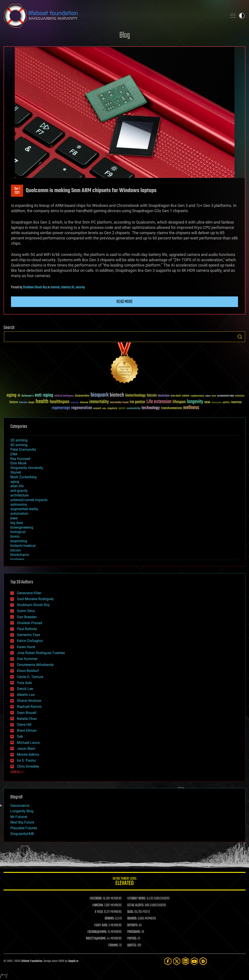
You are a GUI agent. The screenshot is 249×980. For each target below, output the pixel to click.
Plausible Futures (24, 828)
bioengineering (22, 527)
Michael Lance (28, 743)
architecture (19, 495)
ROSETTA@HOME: (96, 939)
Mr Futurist (19, 817)
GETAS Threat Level (124, 882)
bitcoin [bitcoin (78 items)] (152, 396)
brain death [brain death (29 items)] (176, 396)
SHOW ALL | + (17, 772)
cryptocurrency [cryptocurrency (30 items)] (197, 396)
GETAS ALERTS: (136, 905)
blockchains (20, 555)
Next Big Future (22, 822)
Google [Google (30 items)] (31, 403)
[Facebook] (168, 961)
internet (55, 287)
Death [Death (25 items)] (214, 396)
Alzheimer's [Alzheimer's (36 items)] (27, 396)
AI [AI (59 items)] (19, 396)
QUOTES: (132, 945)
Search (240, 337)
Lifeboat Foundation (31, 961)
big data (17, 523)
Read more (125, 302)
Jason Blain (26, 749)
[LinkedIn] (185, 961)
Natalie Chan (27, 719)
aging (15, 482)
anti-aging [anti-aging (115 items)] (44, 395)
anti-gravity (19, 491)
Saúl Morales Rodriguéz (35, 599)
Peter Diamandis (23, 450)
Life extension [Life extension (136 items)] (159, 402)
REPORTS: (133, 925)
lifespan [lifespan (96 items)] (179, 402)
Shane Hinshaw (29, 701)
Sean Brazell (27, 713)
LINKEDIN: (98, 905)
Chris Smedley (28, 766)
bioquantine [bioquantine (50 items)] (82, 396)
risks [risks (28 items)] (104, 408)
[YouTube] (194, 961)
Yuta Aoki (24, 683)
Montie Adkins (28, 755)
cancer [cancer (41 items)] (186, 396)
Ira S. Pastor (26, 760)
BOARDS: (132, 919)
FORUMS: (113, 945)
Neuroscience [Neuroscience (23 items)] (216, 403)
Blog (125, 36)
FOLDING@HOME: (97, 932)
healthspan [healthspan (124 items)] (60, 402)
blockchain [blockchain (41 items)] (164, 396)
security (80, 287)
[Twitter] (177, 961)
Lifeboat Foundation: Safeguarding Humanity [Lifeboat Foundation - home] (114, 16)
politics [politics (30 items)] (226, 403)
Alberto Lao (26, 695)
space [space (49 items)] (122, 408)
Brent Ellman (27, 731)
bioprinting (19, 541)
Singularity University (27, 468)
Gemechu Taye (28, 635)
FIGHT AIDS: (101, 925)
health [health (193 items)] (42, 402)
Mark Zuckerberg (23, 477)
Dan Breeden (27, 617)
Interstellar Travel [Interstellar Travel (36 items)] (119, 403)
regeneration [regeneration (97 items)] (82, 408)
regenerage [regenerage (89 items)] (61, 408)
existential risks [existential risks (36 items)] (226, 396)
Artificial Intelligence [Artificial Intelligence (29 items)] (64, 396)
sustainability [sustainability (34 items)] (134, 409)
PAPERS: (132, 939)
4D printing (19, 445)
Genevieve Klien (29, 593)
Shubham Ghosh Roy (35, 287)
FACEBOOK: (96, 899)
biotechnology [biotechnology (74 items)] (135, 396)
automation (19, 514)
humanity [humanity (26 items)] (75, 403)
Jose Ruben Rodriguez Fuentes (41, 653)
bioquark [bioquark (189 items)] (100, 395)
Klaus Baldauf (28, 671)
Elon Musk (18, 463)
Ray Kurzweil (20, 459)
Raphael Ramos (29, 707)
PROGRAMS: (134, 932)
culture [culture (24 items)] (208, 396)
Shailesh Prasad (30, 623)
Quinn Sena (26, 611)
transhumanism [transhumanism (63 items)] (171, 408)
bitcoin (16, 550)
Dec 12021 (17, 191)
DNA (14, 454)
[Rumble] (203, 961)
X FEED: (99, 912)
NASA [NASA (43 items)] (207, 403)
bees (14, 518)
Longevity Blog (22, 811)
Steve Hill (24, 725)
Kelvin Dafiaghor (30, 641)
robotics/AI (68, 287)
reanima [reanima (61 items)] (236, 402)
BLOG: (130, 912)
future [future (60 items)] (14, 402)
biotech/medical (23, 546)
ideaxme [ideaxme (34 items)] (84, 403)
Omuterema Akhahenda (35, 665)
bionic (15, 536)
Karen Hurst (26, 647)
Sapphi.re (73, 961)
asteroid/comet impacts (29, 500)
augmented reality (24, 509)
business (17, 559)
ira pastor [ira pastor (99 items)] (137, 402)
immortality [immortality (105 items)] (99, 402)
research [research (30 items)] (97, 409)
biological (18, 532)
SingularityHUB (22, 834)
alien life (17, 486)
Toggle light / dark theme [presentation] (242, 16)
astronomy (19, 505)
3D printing (19, 440)
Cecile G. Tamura (30, 677)
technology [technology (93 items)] (151, 408)
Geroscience (20, 806)
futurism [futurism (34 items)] (23, 403)
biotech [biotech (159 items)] (117, 395)
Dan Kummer (27, 659)
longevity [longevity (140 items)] (195, 402)
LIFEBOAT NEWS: (137, 899)
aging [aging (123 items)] (12, 395)
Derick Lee (25, 689)
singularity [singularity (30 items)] (112, 409)
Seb (20, 736)
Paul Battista (27, 629)
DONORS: (110, 919)
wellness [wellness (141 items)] (191, 408)
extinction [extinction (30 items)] (240, 396)
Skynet (16, 472)
